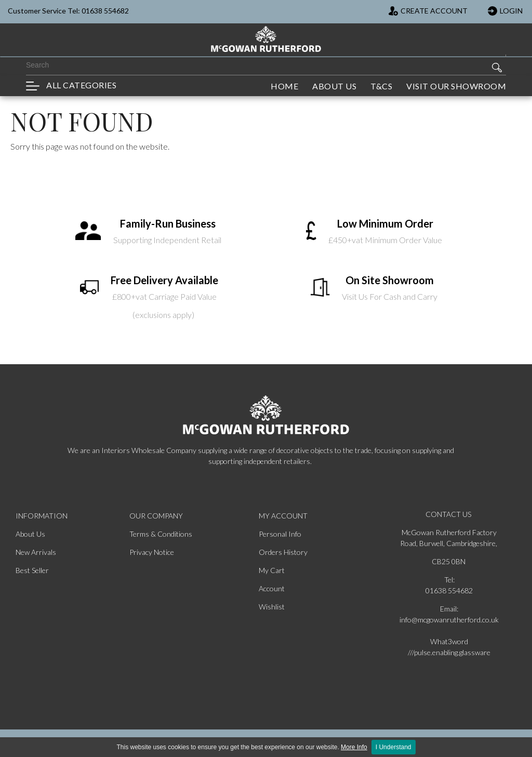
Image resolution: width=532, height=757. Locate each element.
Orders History (283, 552)
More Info (354, 747)
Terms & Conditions (161, 534)
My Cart (272, 570)
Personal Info (280, 534)
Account (272, 588)
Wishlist (272, 607)
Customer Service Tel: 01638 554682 (68, 11)
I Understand (394, 747)
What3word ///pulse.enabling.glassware (449, 647)
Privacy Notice (152, 552)
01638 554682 (449, 590)
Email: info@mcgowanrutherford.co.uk (449, 614)
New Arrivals (36, 552)
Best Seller (32, 570)
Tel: (449, 580)
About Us (30, 534)
